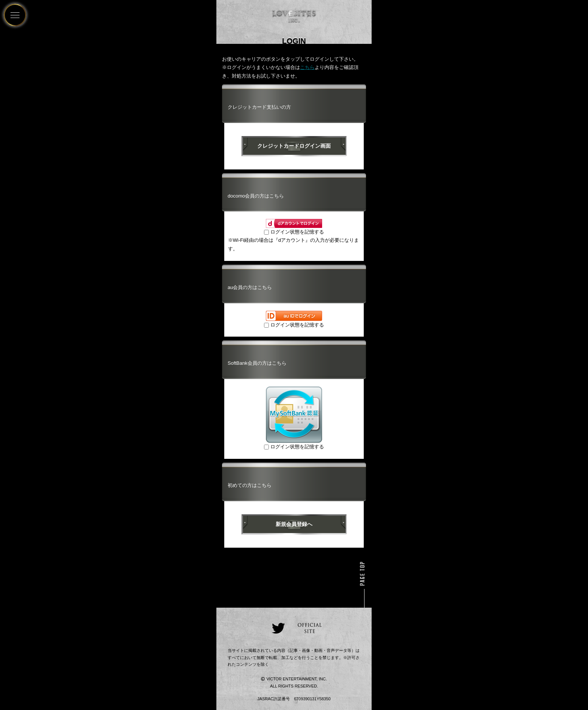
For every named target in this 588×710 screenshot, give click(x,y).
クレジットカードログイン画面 (294, 146)
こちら (307, 67)
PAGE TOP (363, 574)
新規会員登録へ (294, 524)
